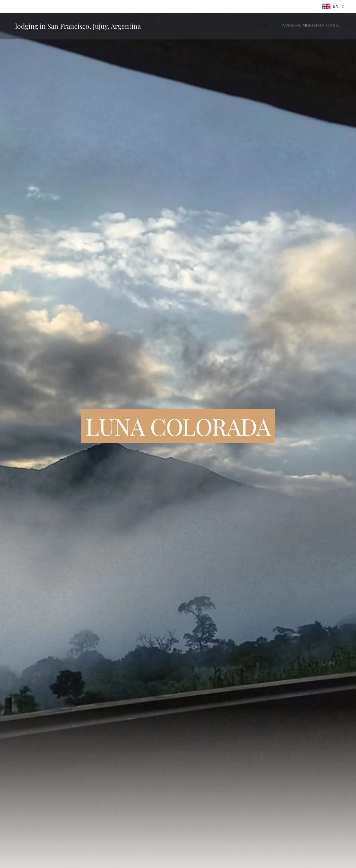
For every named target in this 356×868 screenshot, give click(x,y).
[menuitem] (328, 26)
